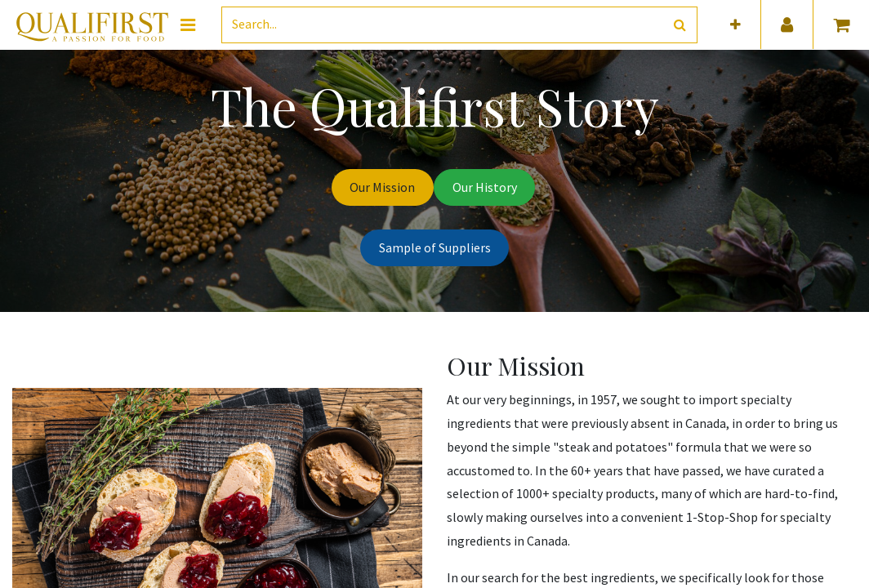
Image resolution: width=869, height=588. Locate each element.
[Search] (680, 25)
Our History (485, 187)
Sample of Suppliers (435, 247)
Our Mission (382, 187)
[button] (735, 25)
